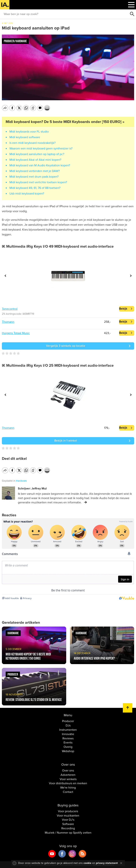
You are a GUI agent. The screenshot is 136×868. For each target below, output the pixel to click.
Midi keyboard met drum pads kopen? (34, 177)
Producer (68, 721)
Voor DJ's (68, 819)
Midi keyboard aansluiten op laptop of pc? (37, 154)
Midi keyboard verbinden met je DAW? (35, 171)
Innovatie (68, 733)
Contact (68, 791)
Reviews (68, 738)
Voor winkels (68, 778)
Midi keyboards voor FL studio (29, 132)
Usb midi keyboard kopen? (27, 194)
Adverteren (68, 774)
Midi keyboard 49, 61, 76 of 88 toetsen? (35, 188)
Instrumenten (68, 729)
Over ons (68, 770)
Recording (68, 828)
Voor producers (68, 811)
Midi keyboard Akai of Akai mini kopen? (35, 160)
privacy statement (107, 863)
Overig (68, 746)
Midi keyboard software (25, 137)
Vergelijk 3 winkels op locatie (66, 346)
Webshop (68, 751)
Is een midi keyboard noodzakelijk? (32, 143)
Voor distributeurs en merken (68, 783)
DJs (68, 725)
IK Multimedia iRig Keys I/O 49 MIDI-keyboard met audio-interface (58, 247)
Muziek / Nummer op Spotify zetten (68, 832)
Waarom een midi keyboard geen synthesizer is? (41, 149)
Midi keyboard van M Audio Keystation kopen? (40, 165)
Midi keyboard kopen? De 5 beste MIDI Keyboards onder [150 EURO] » (65, 122)
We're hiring (68, 787)
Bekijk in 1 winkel (66, 441)
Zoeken (132, 14)
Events (68, 742)
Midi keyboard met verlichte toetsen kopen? (38, 182)
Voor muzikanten (68, 815)
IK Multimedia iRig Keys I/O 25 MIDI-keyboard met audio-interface (58, 366)
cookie (87, 863)
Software (68, 824)
